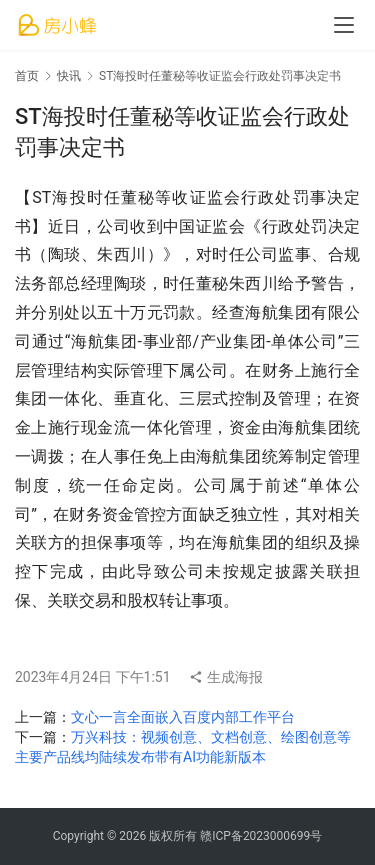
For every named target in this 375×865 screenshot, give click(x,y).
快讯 (69, 76)
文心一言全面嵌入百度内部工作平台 (183, 717)
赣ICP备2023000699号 (261, 836)
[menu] (344, 25)
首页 (27, 76)
